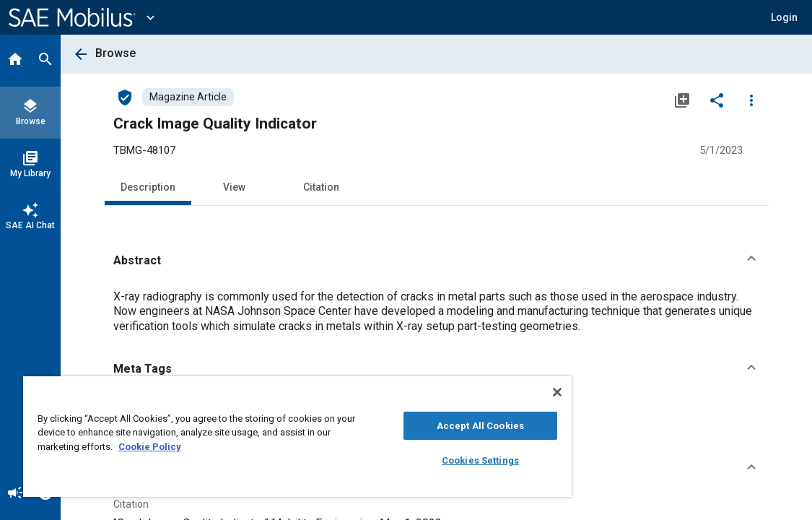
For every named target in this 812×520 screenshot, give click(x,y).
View (234, 187)
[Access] (125, 97)
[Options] (751, 100)
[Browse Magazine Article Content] (188, 97)
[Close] (479, 392)
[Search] (45, 61)
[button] (437, 261)
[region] (259, 437)
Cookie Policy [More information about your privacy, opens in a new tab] (251, 447)
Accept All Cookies (415, 426)
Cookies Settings (415, 460)
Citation (321, 187)
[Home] (15, 61)
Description (148, 187)
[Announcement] (15, 494)
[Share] (717, 100)
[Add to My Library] (682, 100)
